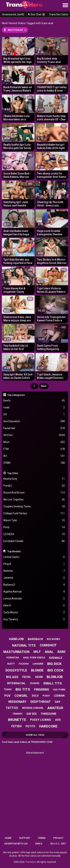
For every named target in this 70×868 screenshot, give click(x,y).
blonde (37, 670)
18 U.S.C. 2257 (58, 844)
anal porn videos (34, 658)
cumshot (48, 645)
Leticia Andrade (34, 599)
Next (44, 386)
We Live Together (34, 500)
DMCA (39, 844)
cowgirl (21, 696)
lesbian (59, 696)
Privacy (58, 838)
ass (58, 720)
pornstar (13, 658)
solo (35, 696)
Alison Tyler (34, 520)
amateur (55, 708)
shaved (35, 683)
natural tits (24, 645)
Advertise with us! (16, 844)
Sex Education (34, 421)
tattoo (12, 708)
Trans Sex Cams (59, 14)
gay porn (59, 690)
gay (58, 702)
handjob (16, 639)
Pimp (34, 527)
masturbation (16, 652)
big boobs (53, 639)
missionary (17, 702)
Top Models (14, 551)
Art (34, 456)
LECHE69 (34, 534)
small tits (53, 683)
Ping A (34, 564)
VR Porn (34, 435)
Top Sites (13, 473)
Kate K (34, 606)
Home (8, 838)
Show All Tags (35, 735)
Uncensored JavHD (13, 14)
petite (30, 726)
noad (34, 408)
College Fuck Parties (34, 513)
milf (37, 652)
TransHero (31, 862)
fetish (16, 726)
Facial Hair (34, 428)
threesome (48, 714)
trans (8, 689)
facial (27, 677)
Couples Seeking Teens (34, 507)
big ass (12, 677)
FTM (34, 449)
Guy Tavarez (34, 619)
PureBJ (34, 486)
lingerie (38, 664)
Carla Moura (34, 612)
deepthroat (41, 702)
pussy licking (41, 720)
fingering (42, 690)
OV (34, 414)
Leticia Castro (34, 557)
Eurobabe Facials (34, 541)
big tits (23, 689)
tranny (17, 714)
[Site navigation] (65, 5)
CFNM (34, 463)
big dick (54, 664)
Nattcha (34, 571)
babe (62, 652)
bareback (35, 639)
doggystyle (16, 670)
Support (25, 838)
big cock (55, 670)
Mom (34, 442)
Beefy (34, 401)
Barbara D (34, 585)
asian (39, 677)
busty (11, 664)
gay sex (31, 714)
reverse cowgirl (33, 708)
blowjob (55, 677)
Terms (42, 838)
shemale (56, 658)
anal (49, 652)
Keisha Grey (34, 479)
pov (7, 696)
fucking (24, 664)
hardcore (48, 726)
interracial (16, 683)
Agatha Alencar (34, 592)
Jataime (34, 578)
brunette (17, 720)
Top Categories (16, 395)
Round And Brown (34, 493)
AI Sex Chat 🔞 (36, 14)
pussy (46, 696)
